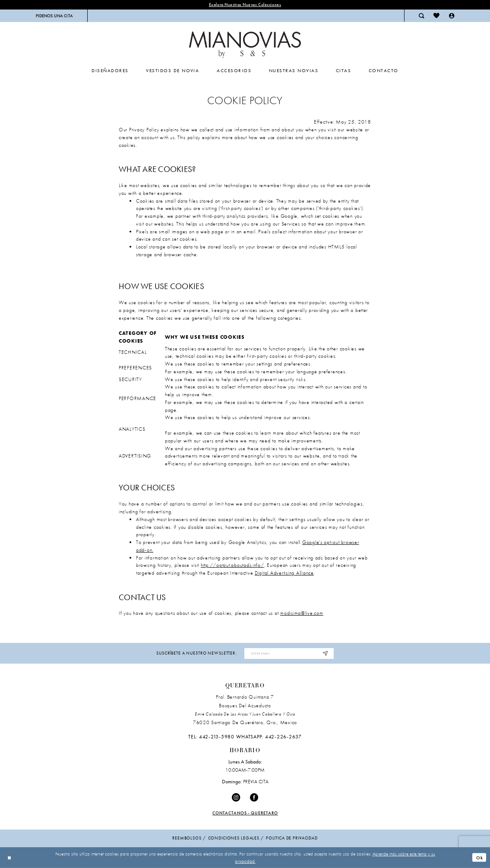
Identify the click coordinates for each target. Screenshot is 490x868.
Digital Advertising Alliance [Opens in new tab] (284, 573)
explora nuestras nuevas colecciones (245, 5)
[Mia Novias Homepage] (245, 45)
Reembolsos (187, 838)
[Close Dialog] (9, 858)
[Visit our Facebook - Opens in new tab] (254, 797)
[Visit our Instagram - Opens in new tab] (236, 797)
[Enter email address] (289, 654)
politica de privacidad (292, 838)
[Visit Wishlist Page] (436, 16)
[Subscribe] (326, 654)
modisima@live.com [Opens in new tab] (302, 614)
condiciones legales (234, 838)
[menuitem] (54, 16)
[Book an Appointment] (54, 16)
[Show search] (421, 16)
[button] (452, 16)
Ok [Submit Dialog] (480, 858)
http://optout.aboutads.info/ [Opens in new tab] (232, 565)
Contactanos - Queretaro (245, 813)
